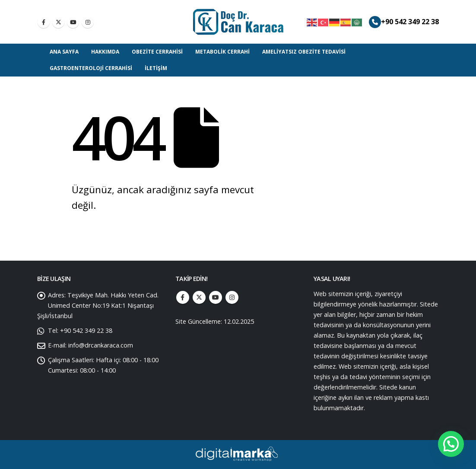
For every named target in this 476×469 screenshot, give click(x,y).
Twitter (199, 297)
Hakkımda (105, 52)
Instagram (232, 297)
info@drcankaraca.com (101, 345)
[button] (451, 444)
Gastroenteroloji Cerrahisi (91, 68)
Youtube (216, 297)
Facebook (183, 297)
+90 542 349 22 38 (410, 22)
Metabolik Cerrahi (222, 52)
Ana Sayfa (64, 52)
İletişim (156, 68)
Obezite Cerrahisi (157, 52)
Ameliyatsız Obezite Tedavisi (304, 52)
